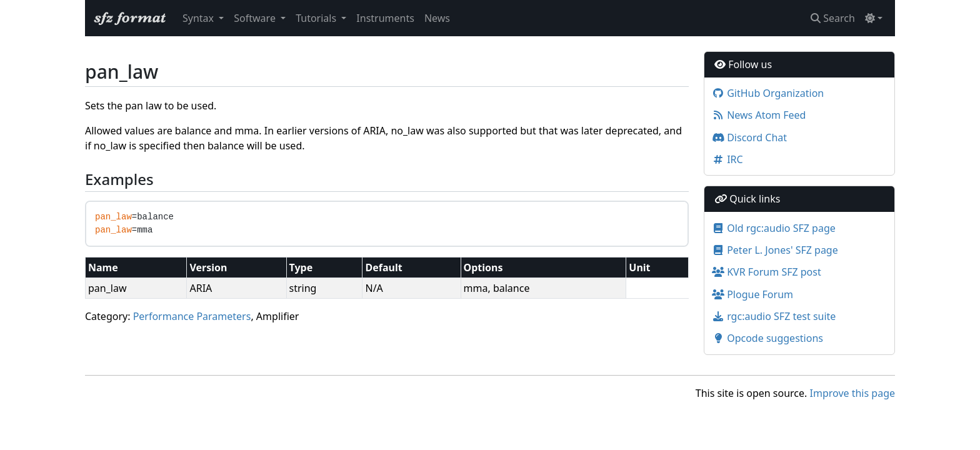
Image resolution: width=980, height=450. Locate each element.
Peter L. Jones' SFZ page (775, 250)
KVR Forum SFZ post (767, 272)
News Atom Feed (759, 115)
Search (833, 18)
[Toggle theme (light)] (874, 18)
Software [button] (256, 18)
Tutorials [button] (317, 18)
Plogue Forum (752, 294)
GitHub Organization (768, 93)
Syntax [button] (199, 18)
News (437, 18)
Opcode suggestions (767, 338)
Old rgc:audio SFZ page (774, 228)
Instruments (385, 18)
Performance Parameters (192, 316)
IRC (727, 159)
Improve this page (852, 393)
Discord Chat (749, 137)
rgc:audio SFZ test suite (774, 316)
